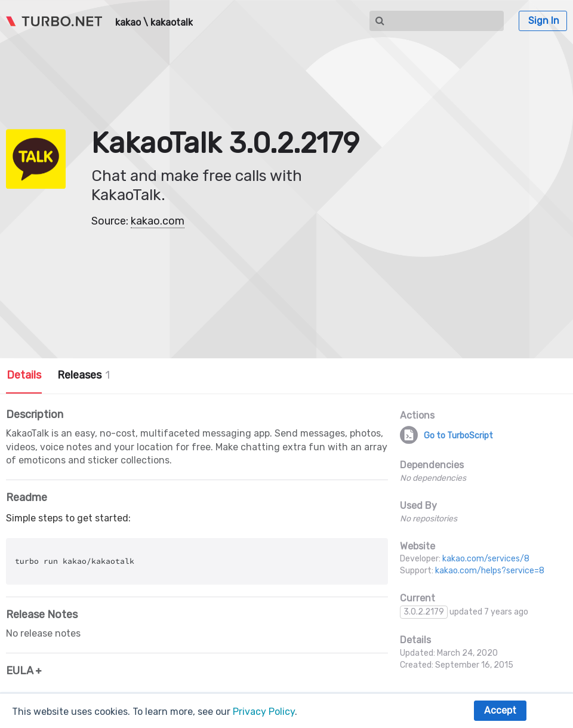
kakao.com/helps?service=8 (490, 571)
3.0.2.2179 (424, 612)
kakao (128, 23)
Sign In (544, 21)
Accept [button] (500, 710)
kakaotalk (172, 23)
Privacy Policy (264, 712)
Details (24, 375)
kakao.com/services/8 (486, 559)
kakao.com (158, 221)
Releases (84, 375)
